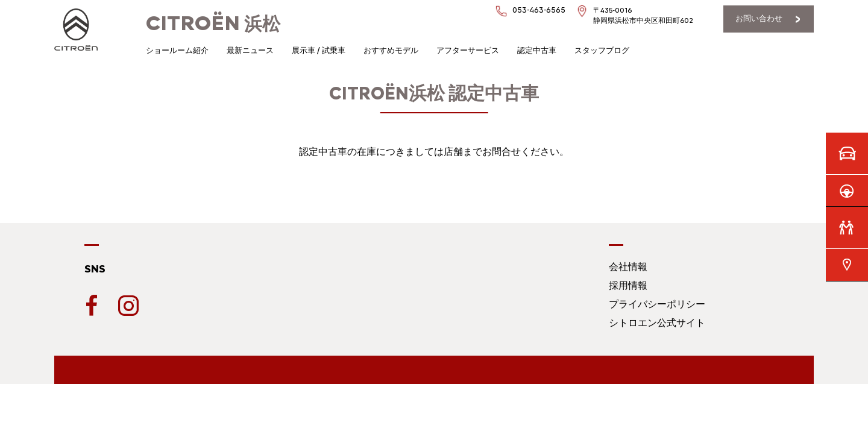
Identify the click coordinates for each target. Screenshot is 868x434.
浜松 (213, 24)
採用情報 (628, 285)
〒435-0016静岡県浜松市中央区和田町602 (643, 15)
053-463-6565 (539, 10)
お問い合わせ (759, 18)
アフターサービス (468, 50)
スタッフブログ (602, 50)
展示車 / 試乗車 (319, 50)
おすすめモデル (391, 50)
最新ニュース (250, 50)
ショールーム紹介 (177, 50)
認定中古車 (537, 50)
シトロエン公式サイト (657, 323)
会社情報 (628, 267)
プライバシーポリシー (657, 304)
